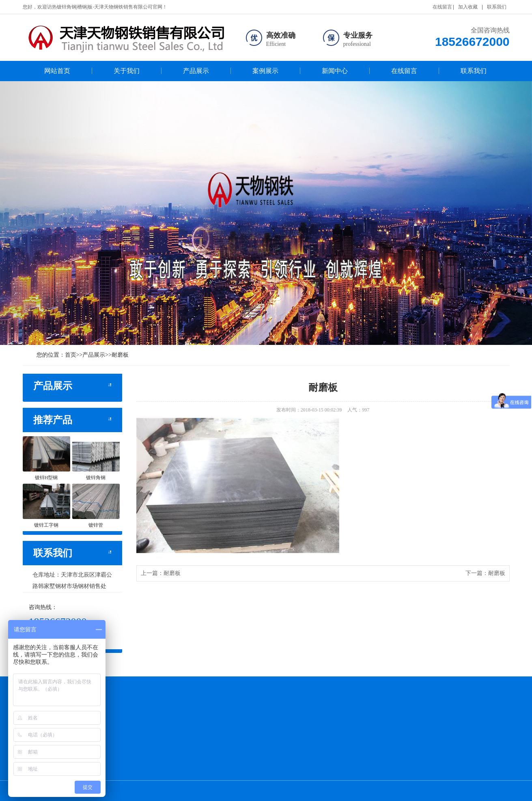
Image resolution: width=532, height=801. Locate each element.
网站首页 (57, 71)
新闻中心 (335, 71)
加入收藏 (468, 7)
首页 (71, 355)
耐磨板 (120, 355)
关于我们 (127, 71)
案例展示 (265, 71)
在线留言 (442, 7)
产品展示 (196, 71)
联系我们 (497, 7)
